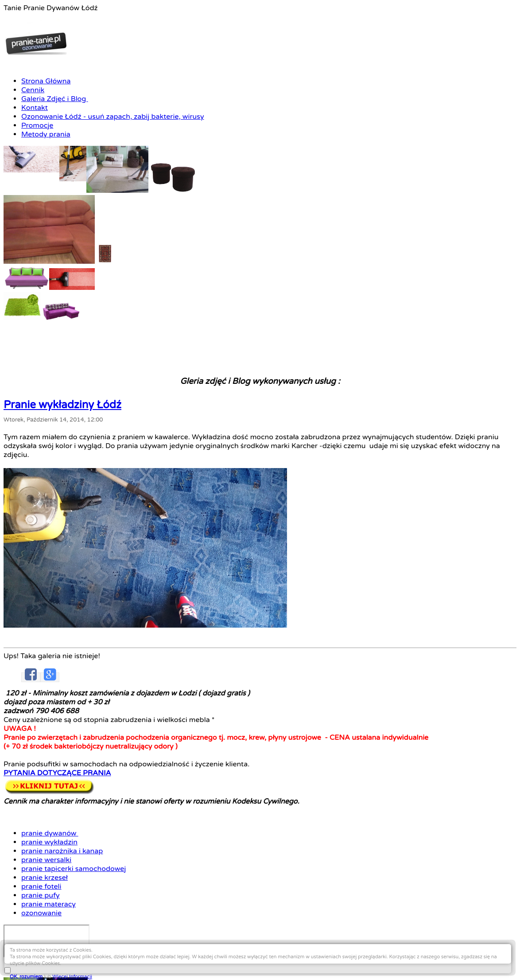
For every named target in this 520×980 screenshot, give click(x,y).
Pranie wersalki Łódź (341, 955)
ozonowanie (365, 484)
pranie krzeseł (367, 452)
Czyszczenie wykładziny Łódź (295, 947)
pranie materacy (371, 476)
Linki (217, 963)
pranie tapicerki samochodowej (393, 444)
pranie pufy (364, 468)
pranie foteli (364, 460)
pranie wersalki (369, 436)
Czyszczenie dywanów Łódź (151, 947)
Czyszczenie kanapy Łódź (277, 955)
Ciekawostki (193, 963)
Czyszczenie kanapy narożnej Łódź (139, 955)
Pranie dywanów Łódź (82, 947)
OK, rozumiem (426, 959)
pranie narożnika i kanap (382, 428)
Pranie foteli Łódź (91, 963)
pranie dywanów (372, 412)
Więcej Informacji (472, 959)
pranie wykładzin (371, 420)
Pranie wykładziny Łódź (134, 284)
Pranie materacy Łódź (145, 963)
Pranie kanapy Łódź (214, 955)
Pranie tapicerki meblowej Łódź (379, 947)
